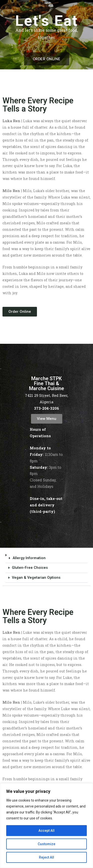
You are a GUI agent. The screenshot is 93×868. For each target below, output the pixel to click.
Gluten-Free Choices (30, 568)
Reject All (46, 857)
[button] (46, 568)
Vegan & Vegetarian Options (36, 578)
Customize (46, 844)
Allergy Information (29, 558)
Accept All (46, 831)
